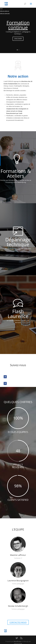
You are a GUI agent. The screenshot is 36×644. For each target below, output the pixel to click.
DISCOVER (18, 39)
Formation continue (18, 25)
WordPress (17, 641)
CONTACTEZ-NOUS (18, 622)
